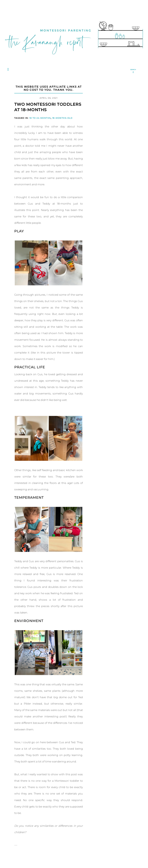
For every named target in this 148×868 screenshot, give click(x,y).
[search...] (133, 71)
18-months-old (62, 118)
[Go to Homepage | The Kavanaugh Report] (74, 58)
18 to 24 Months (40, 118)
